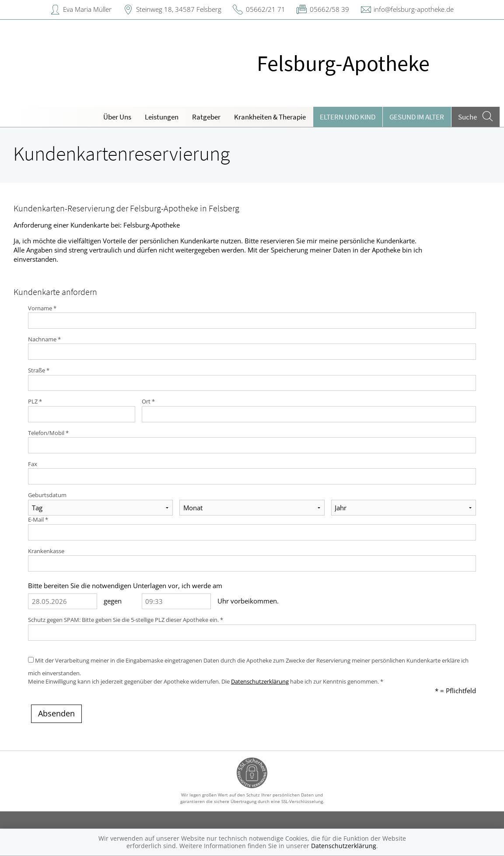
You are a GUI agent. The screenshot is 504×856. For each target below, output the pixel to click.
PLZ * (35, 401)
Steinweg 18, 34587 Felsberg (179, 9)
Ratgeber (206, 117)
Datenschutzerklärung (260, 681)
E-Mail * (38, 519)
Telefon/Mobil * (48, 433)
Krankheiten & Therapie (270, 117)
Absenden (56, 713)
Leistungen (162, 117)
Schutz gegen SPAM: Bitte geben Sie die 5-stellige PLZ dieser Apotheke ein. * (126, 620)
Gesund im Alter (417, 117)
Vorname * (42, 308)
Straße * (39, 370)
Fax (33, 464)
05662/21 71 (266, 9)
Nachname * (44, 339)
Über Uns (117, 117)
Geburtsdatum (47, 495)
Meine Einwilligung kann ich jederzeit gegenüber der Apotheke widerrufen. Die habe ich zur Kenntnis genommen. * (206, 681)
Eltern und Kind (348, 117)
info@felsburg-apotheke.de (414, 9)
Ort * (148, 401)
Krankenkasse (46, 551)
